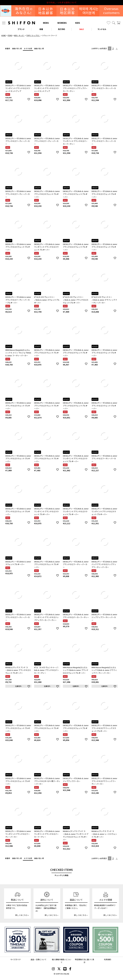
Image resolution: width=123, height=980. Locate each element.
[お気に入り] (109, 23)
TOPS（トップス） (33, 35)
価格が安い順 (17, 48)
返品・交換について (39, 959)
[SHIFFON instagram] (53, 969)
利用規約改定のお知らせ (62, 2)
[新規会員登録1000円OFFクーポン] (76, 940)
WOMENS (62, 23)
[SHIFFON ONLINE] (22, 23)
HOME (4, 35)
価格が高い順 (39, 48)
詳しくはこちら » (22, 915)
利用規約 (108, 959)
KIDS (78, 23)
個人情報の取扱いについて (61, 961)
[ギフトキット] (47, 940)
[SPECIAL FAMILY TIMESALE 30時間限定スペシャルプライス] (18, 940)
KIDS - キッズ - (19, 35)
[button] (117, 49)
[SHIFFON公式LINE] (65, 969)
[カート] (119, 23)
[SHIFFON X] (59, 969)
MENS (46, 23)
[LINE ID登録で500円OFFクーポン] (105, 940)
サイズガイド (16, 959)
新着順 (8, 48)
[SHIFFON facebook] (70, 969)
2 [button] (113, 48)
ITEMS (10, 35)
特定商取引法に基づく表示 (84, 961)
